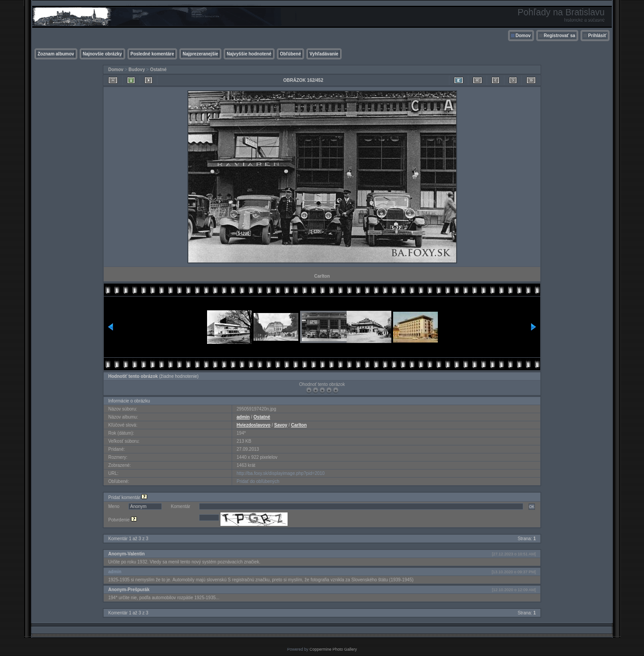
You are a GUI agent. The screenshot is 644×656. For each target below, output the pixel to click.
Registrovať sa (559, 36)
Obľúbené (290, 54)
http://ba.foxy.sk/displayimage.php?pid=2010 (281, 473)
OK (532, 507)
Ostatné (158, 70)
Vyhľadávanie (324, 54)
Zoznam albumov (56, 54)
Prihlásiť (597, 36)
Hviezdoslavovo (254, 425)
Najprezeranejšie (200, 54)
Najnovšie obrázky (102, 54)
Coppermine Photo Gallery (333, 649)
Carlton (299, 425)
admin (243, 417)
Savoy (281, 425)
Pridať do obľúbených (258, 481)
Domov (523, 36)
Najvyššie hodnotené (249, 54)
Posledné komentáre (153, 54)
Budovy (137, 70)
